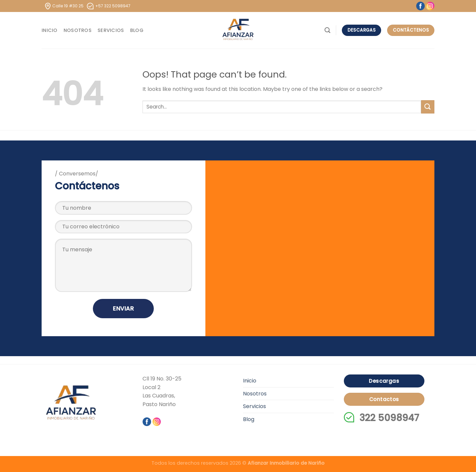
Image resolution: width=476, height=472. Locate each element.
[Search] (327, 30)
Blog (137, 30)
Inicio (50, 30)
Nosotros (78, 30)
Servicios (111, 30)
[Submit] (428, 107)
